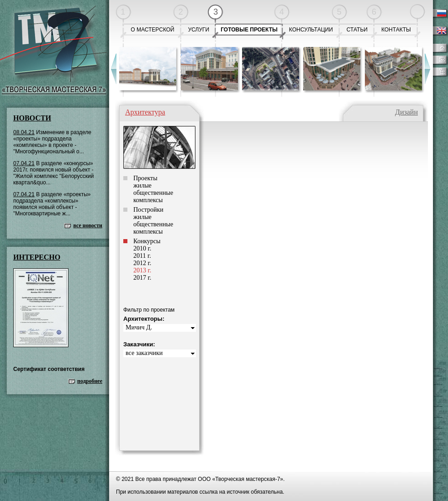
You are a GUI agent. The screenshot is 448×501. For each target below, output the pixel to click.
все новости (88, 225)
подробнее (90, 381)
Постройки (148, 210)
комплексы (148, 200)
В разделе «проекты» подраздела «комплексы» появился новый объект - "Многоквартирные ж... (52, 204)
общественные (153, 193)
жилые (142, 185)
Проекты (145, 178)
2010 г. (142, 248)
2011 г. (142, 256)
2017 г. (142, 278)
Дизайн (406, 112)
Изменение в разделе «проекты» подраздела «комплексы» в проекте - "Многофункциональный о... (52, 142)
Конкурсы (147, 241)
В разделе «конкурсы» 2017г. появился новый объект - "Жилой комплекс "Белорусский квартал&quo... (53, 173)
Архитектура (145, 112)
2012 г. (142, 263)
